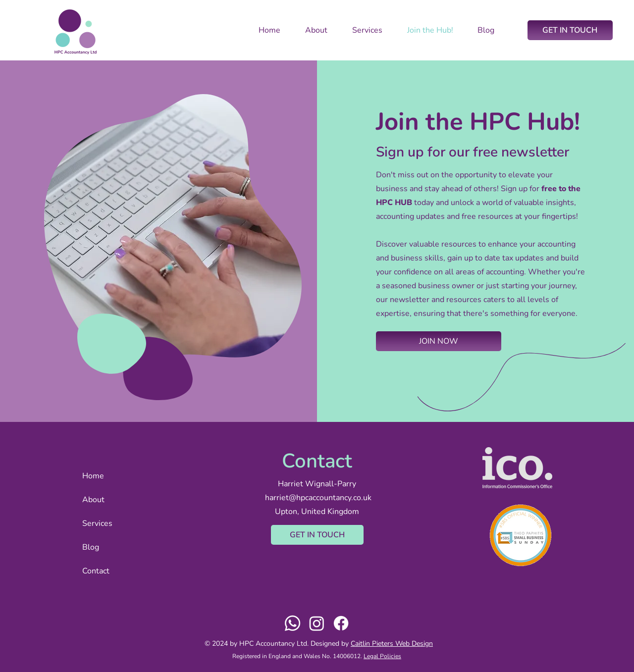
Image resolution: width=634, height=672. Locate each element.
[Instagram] (317, 623)
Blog (91, 547)
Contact (96, 571)
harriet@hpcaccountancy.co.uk (318, 498)
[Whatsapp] (292, 623)
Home (93, 476)
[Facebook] (341, 623)
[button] (439, 341)
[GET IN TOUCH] (570, 30)
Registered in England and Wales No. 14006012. (298, 656)
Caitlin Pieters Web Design (392, 644)
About (93, 500)
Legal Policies (382, 656)
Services (97, 523)
